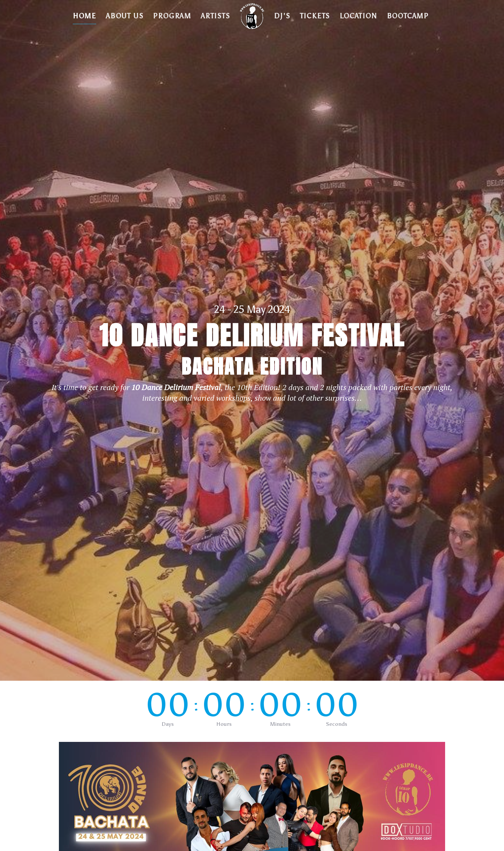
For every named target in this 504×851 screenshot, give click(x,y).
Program (172, 16)
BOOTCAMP (408, 16)
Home (84, 16)
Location (358, 16)
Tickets (315, 16)
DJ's (282, 16)
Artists (215, 16)
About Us (125, 16)
